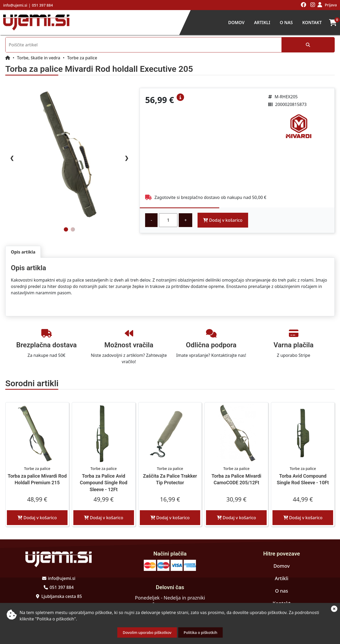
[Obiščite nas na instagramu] (313, 5)
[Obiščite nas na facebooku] (304, 5)
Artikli (262, 23)
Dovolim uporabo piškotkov (147, 632)
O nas (286, 23)
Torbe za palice (82, 58)
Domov (236, 23)
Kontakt (312, 23)
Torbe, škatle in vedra (39, 58)
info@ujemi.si (15, 5)
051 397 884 (42, 5)
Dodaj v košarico (223, 220)
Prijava (331, 5)
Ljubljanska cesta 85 (62, 596)
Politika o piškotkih (201, 632)
